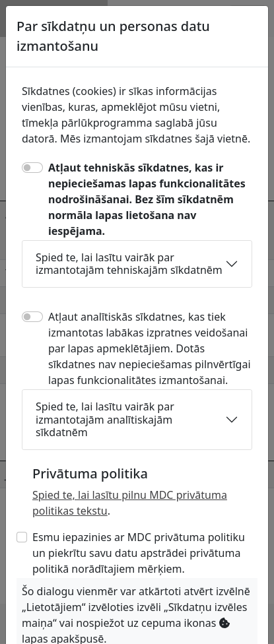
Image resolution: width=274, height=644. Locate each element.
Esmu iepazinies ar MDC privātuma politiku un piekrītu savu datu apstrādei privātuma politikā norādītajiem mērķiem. (139, 553)
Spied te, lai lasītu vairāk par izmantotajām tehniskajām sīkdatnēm (129, 264)
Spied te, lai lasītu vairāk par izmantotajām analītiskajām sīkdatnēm (105, 419)
